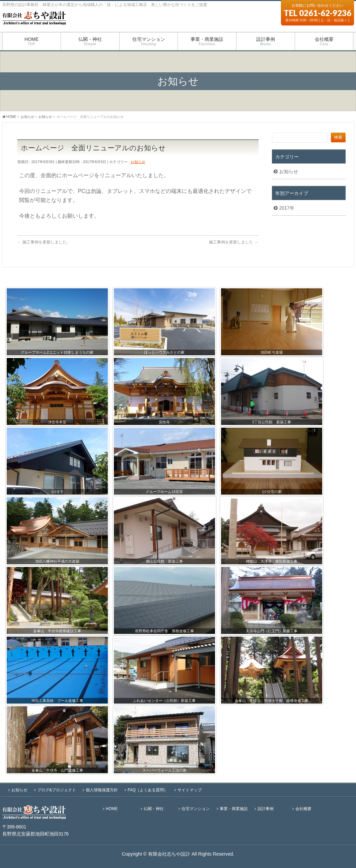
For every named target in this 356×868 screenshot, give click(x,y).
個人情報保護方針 (102, 790)
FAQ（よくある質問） (148, 790)
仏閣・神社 (154, 809)
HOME (112, 809)
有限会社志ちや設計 (169, 854)
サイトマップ (190, 790)
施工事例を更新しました (234, 242)
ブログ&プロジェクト (57, 790)
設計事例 (266, 809)
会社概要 (303, 809)
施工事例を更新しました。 (44, 242)
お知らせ (138, 162)
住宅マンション (196, 809)
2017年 (287, 208)
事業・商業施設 (234, 809)
